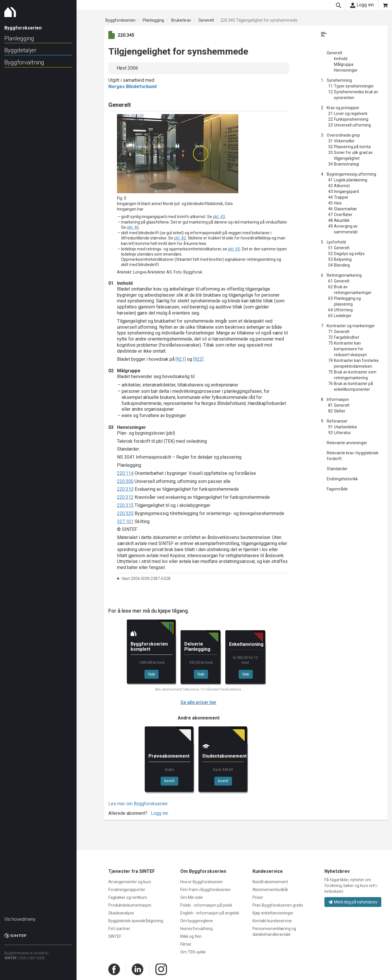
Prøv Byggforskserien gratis (278, 905)
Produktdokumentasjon (130, 905)
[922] (198, 359)
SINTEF (11, 955)
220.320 (125, 513)
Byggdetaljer (20, 50)
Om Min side (192, 897)
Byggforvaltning (24, 62)
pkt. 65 (234, 249)
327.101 (125, 521)
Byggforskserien (120, 20)
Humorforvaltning (196, 929)
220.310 (125, 489)
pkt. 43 (219, 217)
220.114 (125, 473)
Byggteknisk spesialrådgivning (136, 921)
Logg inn (362, 5)
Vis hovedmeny (20, 916)
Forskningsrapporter (127, 890)
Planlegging (19, 38)
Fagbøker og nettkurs (128, 897)
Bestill (169, 781)
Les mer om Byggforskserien (138, 804)
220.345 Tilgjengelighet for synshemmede (259, 20)
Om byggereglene (197, 921)
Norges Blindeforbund (132, 87)
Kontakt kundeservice (272, 921)
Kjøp (152, 674)
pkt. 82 (180, 238)
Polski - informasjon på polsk (206, 905)
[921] (181, 359)
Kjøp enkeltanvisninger (273, 913)
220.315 (125, 505)
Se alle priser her (198, 702)
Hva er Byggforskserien (201, 882)
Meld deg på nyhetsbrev (353, 902)
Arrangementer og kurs (130, 882)
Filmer (186, 944)
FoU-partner (119, 929)
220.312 (125, 497)
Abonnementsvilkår (270, 890)
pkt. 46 (133, 227)
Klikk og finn (191, 936)
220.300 (125, 481)
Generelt (206, 20)
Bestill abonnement (270, 882)
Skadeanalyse (121, 913)
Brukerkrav (181, 20)
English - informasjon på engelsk (210, 913)
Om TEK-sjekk (193, 952)
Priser (258, 897)
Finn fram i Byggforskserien (205, 890)
